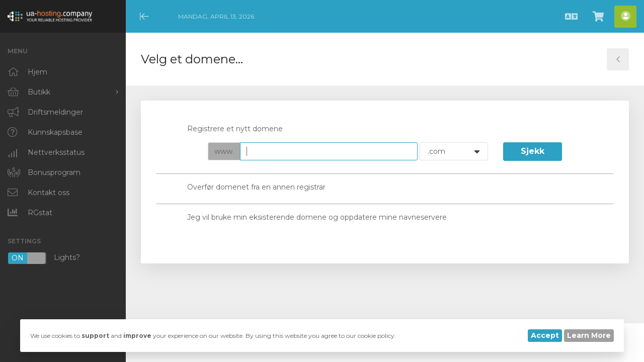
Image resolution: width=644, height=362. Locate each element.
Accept (545, 335)
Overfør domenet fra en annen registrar (248, 188)
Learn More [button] (589, 335)
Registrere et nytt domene (227, 129)
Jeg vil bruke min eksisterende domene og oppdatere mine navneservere (309, 218)
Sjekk (533, 151)
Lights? (44, 258)
